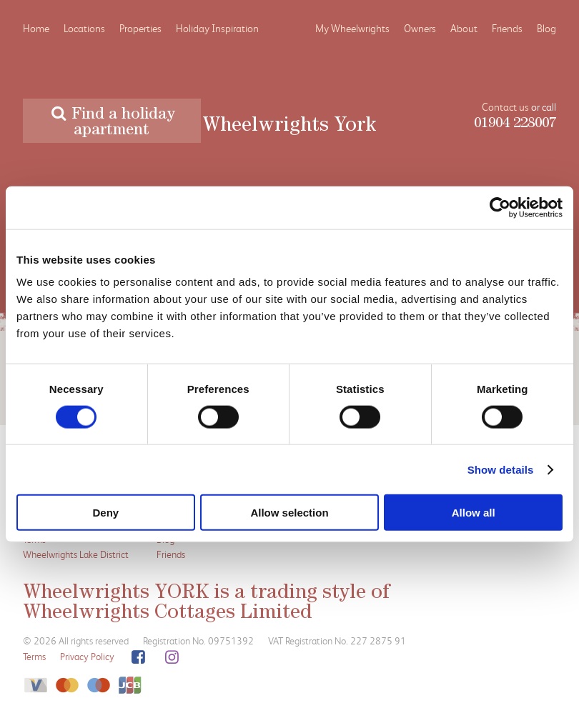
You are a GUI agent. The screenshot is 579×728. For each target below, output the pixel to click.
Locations (84, 28)
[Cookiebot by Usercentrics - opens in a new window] (500, 207)
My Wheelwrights (352, 28)
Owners (420, 28)
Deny (105, 513)
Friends (507, 28)
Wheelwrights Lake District (76, 554)
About (464, 28)
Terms (34, 656)
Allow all (474, 513)
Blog (546, 28)
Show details (501, 469)
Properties (140, 28)
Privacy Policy (87, 656)
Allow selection (289, 513)
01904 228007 (515, 124)
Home (36, 28)
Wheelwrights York (289, 127)
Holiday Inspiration (217, 28)
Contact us (505, 107)
